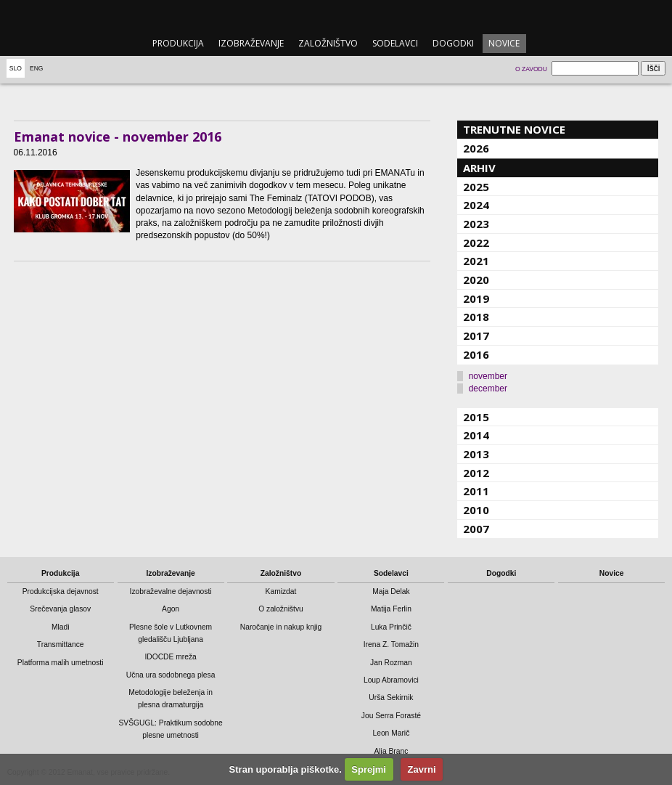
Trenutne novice (514, 129)
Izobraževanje (251, 43)
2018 (476, 317)
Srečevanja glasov (60, 609)
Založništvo (328, 43)
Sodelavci (395, 43)
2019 (476, 298)
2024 (476, 205)
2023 (476, 224)
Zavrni (422, 769)
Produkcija (178, 43)
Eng (37, 68)
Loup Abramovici (391, 680)
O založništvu (281, 609)
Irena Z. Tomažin (391, 644)
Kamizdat (281, 591)
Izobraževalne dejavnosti (171, 591)
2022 (476, 243)
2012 (476, 473)
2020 (476, 280)
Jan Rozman (391, 663)
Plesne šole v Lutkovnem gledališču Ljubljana (171, 633)
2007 (476, 529)
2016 (476, 354)
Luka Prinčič (391, 627)
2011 (476, 491)
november (488, 376)
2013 (476, 454)
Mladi (61, 627)
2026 (476, 148)
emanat (336, 16)
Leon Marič (391, 733)
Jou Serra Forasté (391, 716)
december (488, 389)
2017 (476, 335)
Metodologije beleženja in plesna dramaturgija (171, 699)
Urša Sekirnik (391, 697)
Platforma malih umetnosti (61, 663)
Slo (16, 68)
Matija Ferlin (391, 609)
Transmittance (61, 644)
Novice (504, 43)
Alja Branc (391, 751)
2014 (476, 435)
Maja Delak (391, 591)
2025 (476, 187)
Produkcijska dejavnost (61, 591)
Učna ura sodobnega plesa (171, 675)
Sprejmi (369, 769)
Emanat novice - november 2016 (118, 137)
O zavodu (531, 69)
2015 (476, 417)
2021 (476, 261)
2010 (476, 510)
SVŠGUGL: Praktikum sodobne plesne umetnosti (170, 729)
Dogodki (453, 43)
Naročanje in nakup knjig (281, 627)
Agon (171, 609)
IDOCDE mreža (170, 657)
